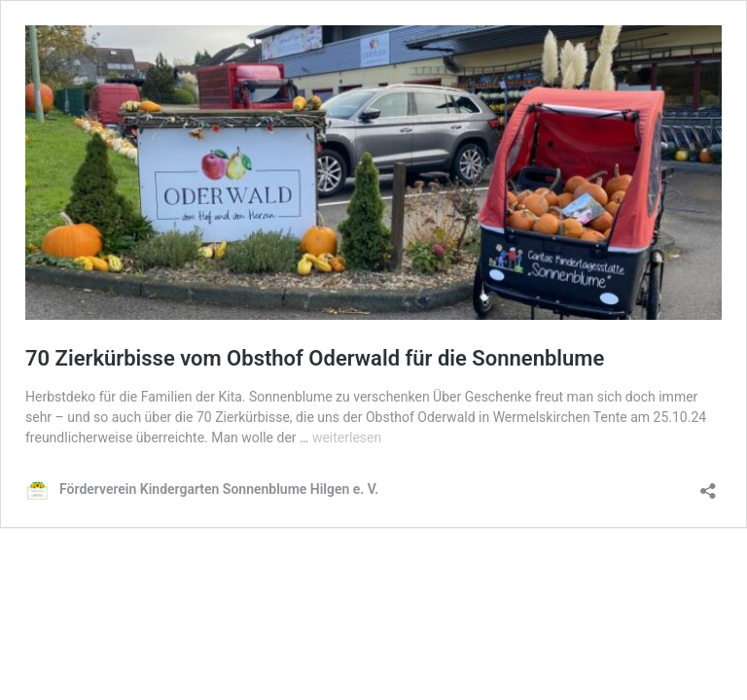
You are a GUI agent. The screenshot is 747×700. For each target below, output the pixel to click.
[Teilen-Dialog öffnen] (708, 485)
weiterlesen (347, 437)
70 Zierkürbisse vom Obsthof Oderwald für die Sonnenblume (315, 358)
